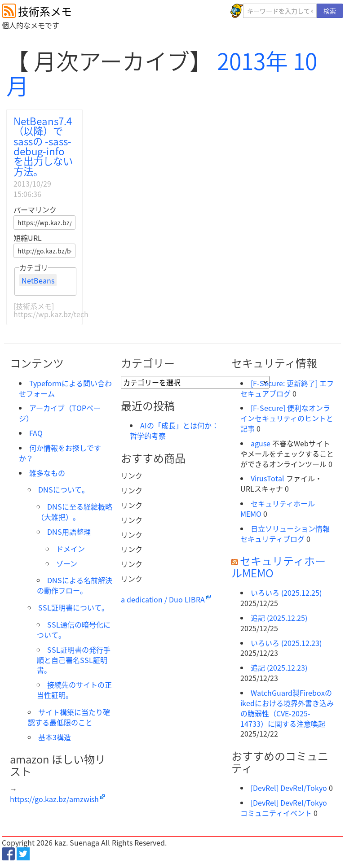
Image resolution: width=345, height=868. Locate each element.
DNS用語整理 (69, 532)
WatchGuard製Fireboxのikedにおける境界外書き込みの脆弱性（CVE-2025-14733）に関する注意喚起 (287, 708)
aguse (261, 443)
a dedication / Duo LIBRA (163, 599)
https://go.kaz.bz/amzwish (54, 799)
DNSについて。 (64, 489)
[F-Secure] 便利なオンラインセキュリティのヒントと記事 (287, 418)
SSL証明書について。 (73, 607)
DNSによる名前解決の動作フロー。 (75, 585)
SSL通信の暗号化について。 (74, 630)
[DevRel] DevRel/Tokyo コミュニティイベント (284, 808)
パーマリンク (35, 209)
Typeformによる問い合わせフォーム (65, 388)
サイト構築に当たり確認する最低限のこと (69, 717)
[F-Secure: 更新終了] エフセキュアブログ (287, 388)
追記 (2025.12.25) (279, 618)
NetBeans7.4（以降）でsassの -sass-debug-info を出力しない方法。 (43, 146)
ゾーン (67, 563)
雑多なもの (47, 473)
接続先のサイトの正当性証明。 (74, 690)
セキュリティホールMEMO (278, 508)
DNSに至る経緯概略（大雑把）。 (75, 512)
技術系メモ (45, 11)
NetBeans (38, 280)
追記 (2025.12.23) (279, 667)
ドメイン (71, 549)
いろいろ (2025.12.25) (286, 593)
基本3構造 (55, 737)
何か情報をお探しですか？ (60, 453)
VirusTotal (268, 478)
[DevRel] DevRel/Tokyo (289, 788)
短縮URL (28, 238)
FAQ (36, 433)
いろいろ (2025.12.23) (286, 643)
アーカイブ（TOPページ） (60, 413)
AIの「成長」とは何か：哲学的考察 (174, 430)
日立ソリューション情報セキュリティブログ (285, 534)
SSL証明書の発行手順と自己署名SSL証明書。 (74, 660)
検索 (330, 11)
